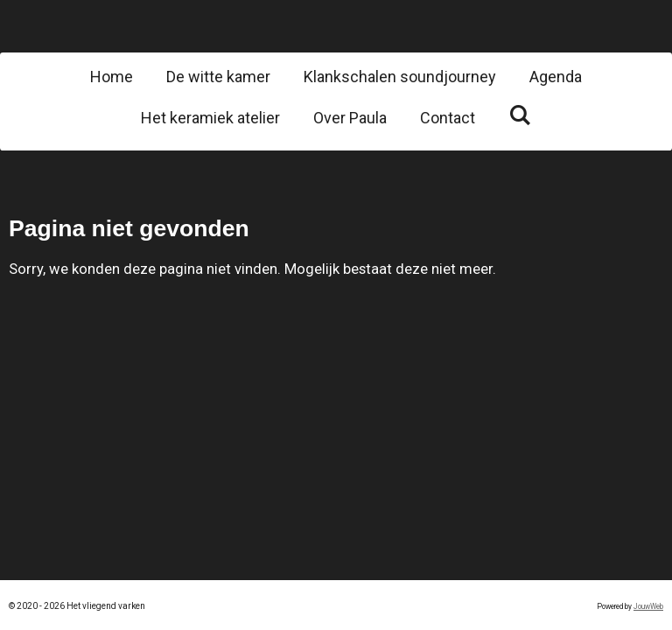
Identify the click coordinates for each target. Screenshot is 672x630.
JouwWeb (648, 606)
